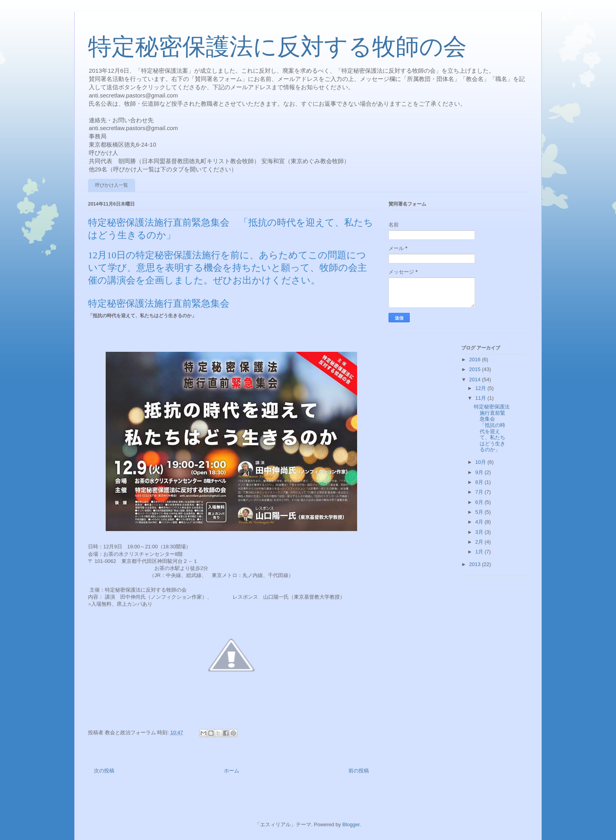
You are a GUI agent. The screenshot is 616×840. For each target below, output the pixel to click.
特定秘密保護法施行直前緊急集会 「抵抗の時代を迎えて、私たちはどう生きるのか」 (492, 428)
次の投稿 (104, 771)
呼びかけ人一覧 (112, 185)
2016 (476, 359)
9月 (480, 472)
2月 (480, 542)
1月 (480, 552)
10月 (481, 462)
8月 (480, 482)
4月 (480, 522)
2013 (476, 564)
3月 (480, 532)
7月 (480, 492)
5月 (480, 512)
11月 (481, 398)
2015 (476, 369)
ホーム (232, 771)
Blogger (351, 824)
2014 (476, 380)
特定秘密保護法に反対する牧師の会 (277, 47)
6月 (480, 502)
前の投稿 (359, 771)
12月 (481, 388)
